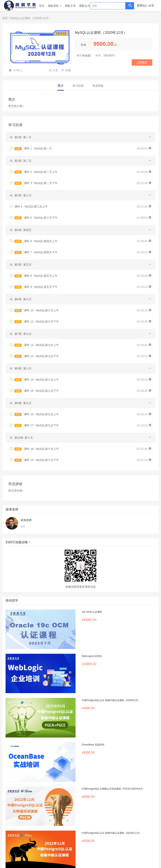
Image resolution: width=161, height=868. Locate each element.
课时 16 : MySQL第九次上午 (37, 414)
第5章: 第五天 (23, 265)
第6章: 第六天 (23, 299)
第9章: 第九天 (23, 403)
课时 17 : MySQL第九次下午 (37, 425)
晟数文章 (70, 6)
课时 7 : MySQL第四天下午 (36, 252)
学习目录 (78, 86)
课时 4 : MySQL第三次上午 (31, 207)
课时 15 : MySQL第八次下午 (37, 391)
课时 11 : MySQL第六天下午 (37, 322)
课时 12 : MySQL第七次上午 (37, 345)
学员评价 (98, 86)
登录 (140, 5)
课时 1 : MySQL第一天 (33, 149)
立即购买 (142, 62)
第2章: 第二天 (23, 161)
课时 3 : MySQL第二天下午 (36, 183)
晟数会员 (84, 6)
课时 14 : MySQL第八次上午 (37, 380)
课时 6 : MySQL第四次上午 (36, 241)
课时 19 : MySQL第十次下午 (37, 460)
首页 (42, 6)
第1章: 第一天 (23, 137)
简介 (61, 86)
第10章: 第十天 (24, 438)
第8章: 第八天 (23, 368)
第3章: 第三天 (23, 195)
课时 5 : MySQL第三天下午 (36, 218)
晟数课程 (55, 6)
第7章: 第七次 (23, 334)
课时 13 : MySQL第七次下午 (37, 356)
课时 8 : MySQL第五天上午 (36, 276)
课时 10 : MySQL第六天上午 (37, 310)
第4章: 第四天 (23, 230)
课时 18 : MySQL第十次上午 (37, 449)
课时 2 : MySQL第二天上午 (36, 172)
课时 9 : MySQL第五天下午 (36, 287)
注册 (151, 5)
